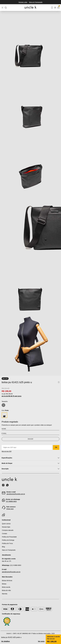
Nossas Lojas (23, 2)
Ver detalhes (6, 641)
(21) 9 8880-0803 (12, 565)
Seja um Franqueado (36, 2)
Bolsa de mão (6, 590)
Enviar (30, 439)
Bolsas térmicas (7, 581)
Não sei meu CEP (7, 451)
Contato (4, 534)
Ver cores (41, 641)
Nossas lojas (6, 527)
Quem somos (6, 524)
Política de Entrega (8, 540)
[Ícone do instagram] (3, 485)
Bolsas (4, 584)
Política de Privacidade (9, 537)
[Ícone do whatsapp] (7, 485)
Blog (3, 547)
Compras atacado (8, 530)
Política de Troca (7, 543)
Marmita (5, 594)
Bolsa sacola (6, 587)
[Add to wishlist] (59, 382)
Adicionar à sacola (53, 637)
